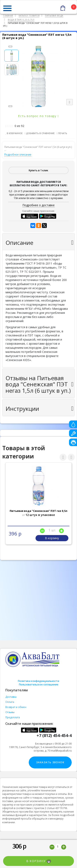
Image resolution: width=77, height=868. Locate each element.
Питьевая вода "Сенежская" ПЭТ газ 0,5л (38, 511)
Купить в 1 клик (38, 170)
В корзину (39, 861)
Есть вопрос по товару (38, 116)
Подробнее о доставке (38, 205)
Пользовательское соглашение (39, 684)
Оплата (10, 702)
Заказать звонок (50, 762)
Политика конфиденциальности (38, 681)
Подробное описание (18, 155)
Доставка (11, 697)
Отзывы (10, 712)
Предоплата (13, 717)
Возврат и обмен (16, 707)
